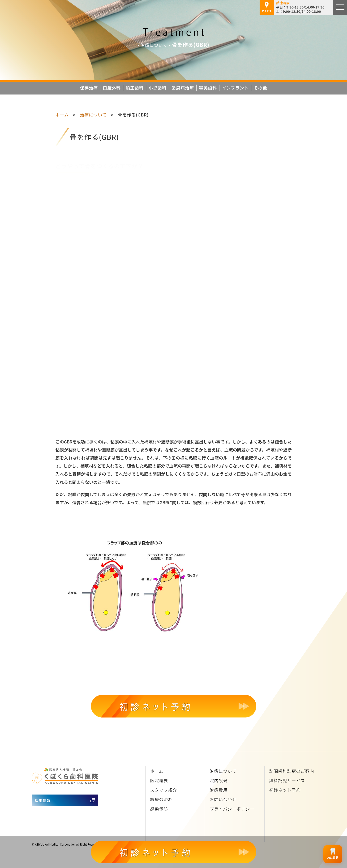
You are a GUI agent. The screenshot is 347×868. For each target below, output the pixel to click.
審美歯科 (208, 88)
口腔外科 (112, 88)
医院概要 (159, 780)
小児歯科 (158, 88)
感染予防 (159, 809)
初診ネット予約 (285, 790)
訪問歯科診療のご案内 (292, 771)
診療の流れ (161, 799)
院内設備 (219, 780)
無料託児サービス (287, 780)
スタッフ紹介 (164, 790)
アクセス (267, 7)
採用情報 (43, 800)
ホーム (62, 115)
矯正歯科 (135, 88)
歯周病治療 (183, 88)
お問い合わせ (223, 799)
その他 (260, 88)
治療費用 (219, 790)
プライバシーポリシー (232, 809)
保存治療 (89, 88)
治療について (93, 115)
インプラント (235, 88)
